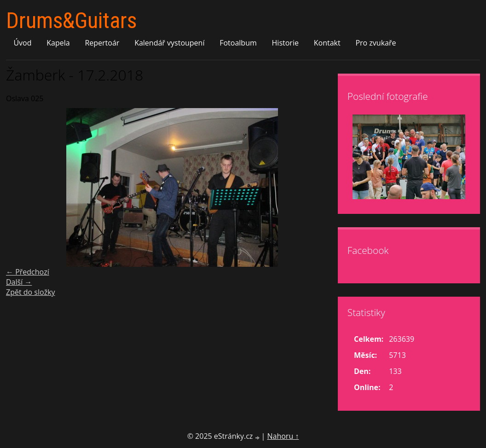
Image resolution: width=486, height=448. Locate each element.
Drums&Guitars (71, 20)
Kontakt (327, 43)
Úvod (22, 43)
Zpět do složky (31, 292)
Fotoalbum (238, 43)
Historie (285, 43)
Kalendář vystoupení (169, 43)
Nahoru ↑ (283, 436)
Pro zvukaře (376, 43)
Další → (19, 282)
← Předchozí (28, 272)
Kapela (58, 43)
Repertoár (102, 43)
